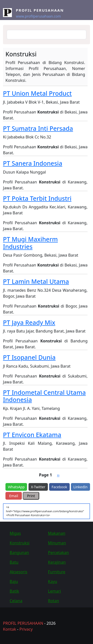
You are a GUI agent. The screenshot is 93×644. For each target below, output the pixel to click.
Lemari (55, 591)
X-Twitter (38, 487)
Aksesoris (18, 572)
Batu (14, 562)
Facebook (59, 487)
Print (31, 496)
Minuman (57, 543)
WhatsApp (16, 487)
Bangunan (19, 553)
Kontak (10, 629)
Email (14, 496)
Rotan (54, 601)
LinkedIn (80, 487)
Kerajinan (57, 562)
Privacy (26, 629)
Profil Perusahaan (40, 10)
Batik (14, 591)
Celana (16, 601)
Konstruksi (20, 543)
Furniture (57, 572)
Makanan (57, 533)
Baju (14, 581)
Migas (15, 533)
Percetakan (59, 553)
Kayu (53, 581)
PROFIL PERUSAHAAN (23, 623)
